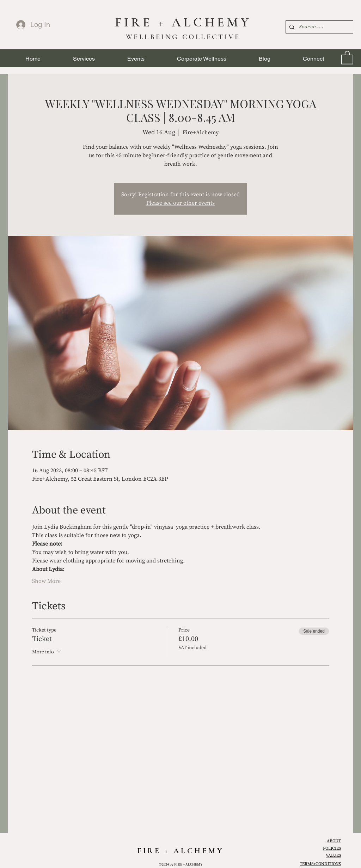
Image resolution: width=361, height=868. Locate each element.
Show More (46, 581)
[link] (347, 57)
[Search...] (318, 27)
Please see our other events (180, 203)
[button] (84, 59)
